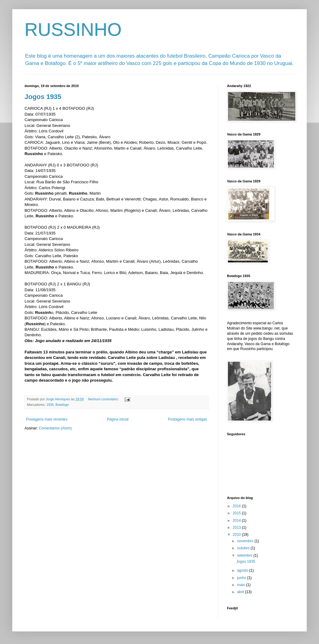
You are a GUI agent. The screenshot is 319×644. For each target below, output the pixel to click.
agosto (243, 570)
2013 (237, 528)
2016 (237, 506)
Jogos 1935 (43, 97)
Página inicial (118, 419)
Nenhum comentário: (104, 399)
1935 (50, 405)
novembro (246, 541)
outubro (244, 548)
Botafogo (62, 405)
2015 (237, 513)
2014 (237, 520)
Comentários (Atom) (55, 428)
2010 (237, 535)
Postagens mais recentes (47, 419)
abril (241, 592)
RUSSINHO (73, 30)
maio (242, 585)
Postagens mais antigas (188, 419)
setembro (245, 555)
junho (242, 578)
